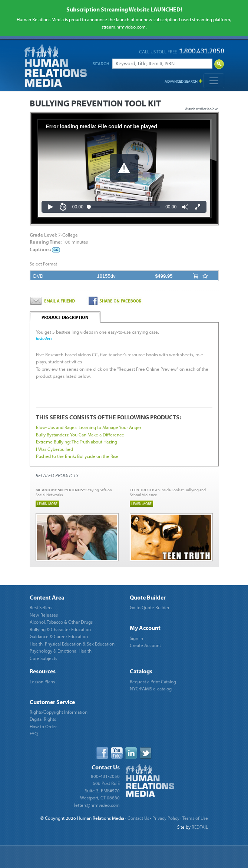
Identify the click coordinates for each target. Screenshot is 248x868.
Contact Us (138, 818)
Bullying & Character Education (60, 629)
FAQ (34, 733)
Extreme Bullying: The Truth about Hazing (77, 442)
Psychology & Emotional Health (61, 651)
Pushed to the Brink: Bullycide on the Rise (77, 456)
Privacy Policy (166, 818)
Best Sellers (41, 607)
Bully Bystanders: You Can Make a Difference (80, 435)
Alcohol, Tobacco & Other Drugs (61, 622)
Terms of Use (195, 818)
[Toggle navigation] (214, 81)
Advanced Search (181, 81)
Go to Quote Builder (150, 607)
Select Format (43, 264)
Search (101, 64)
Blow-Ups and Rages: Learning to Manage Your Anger (89, 427)
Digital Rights (43, 719)
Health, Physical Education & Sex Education (72, 644)
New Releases (44, 615)
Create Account (145, 645)
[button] (124, 168)
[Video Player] (124, 169)
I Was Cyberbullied (54, 449)
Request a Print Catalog (153, 681)
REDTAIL (200, 827)
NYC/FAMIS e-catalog (151, 689)
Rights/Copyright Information (59, 712)
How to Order (43, 726)
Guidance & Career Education (59, 636)
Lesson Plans (42, 681)
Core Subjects (43, 658)
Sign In (136, 638)
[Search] (162, 64)
